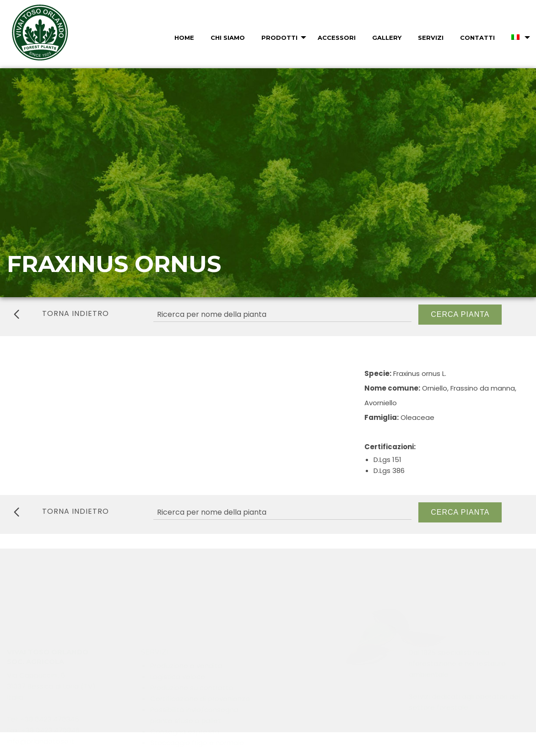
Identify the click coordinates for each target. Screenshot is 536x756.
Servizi (431, 38)
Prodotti (279, 38)
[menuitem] (183, 38)
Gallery (387, 38)
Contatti (477, 38)
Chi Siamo (228, 38)
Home (184, 38)
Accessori (337, 38)
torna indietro (61, 314)
